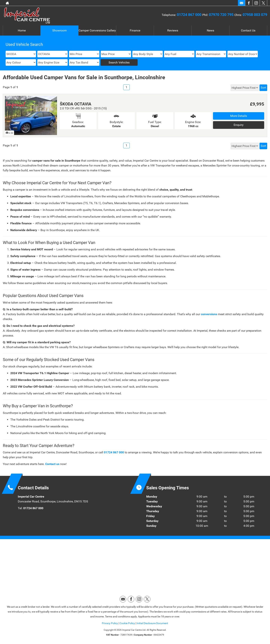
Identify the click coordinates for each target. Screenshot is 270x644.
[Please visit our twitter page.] (263, 3)
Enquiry (239, 125)
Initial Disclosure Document (152, 623)
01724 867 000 (190, 15)
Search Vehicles (119, 62)
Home (22, 30)
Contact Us (248, 30)
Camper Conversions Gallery (97, 30)
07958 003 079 (255, 15)
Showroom (60, 30)
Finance (135, 30)
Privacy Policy (110, 623)
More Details (239, 116)
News (210, 30)
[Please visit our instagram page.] (256, 3)
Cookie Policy (127, 623)
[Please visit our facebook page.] (249, 3)
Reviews (173, 30)
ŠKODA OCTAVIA (76, 104)
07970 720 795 (222, 15)
